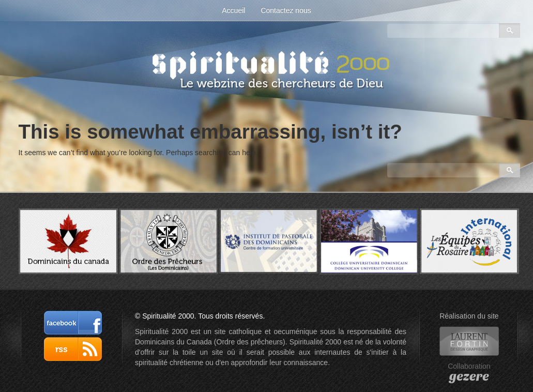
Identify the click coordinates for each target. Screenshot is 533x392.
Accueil (233, 10)
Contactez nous (286, 10)
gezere (469, 376)
